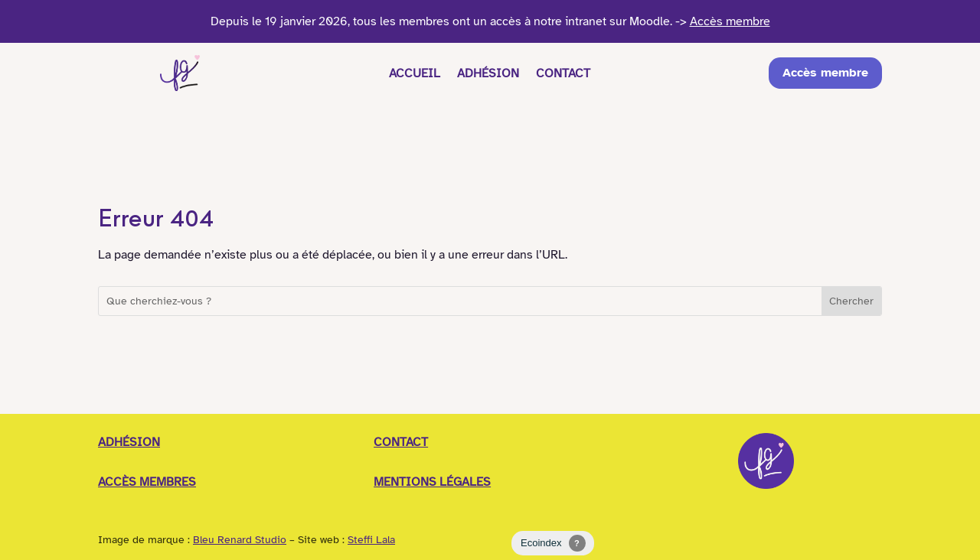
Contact (568, 73)
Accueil (410, 73)
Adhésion (488, 73)
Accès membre (831, 73)
